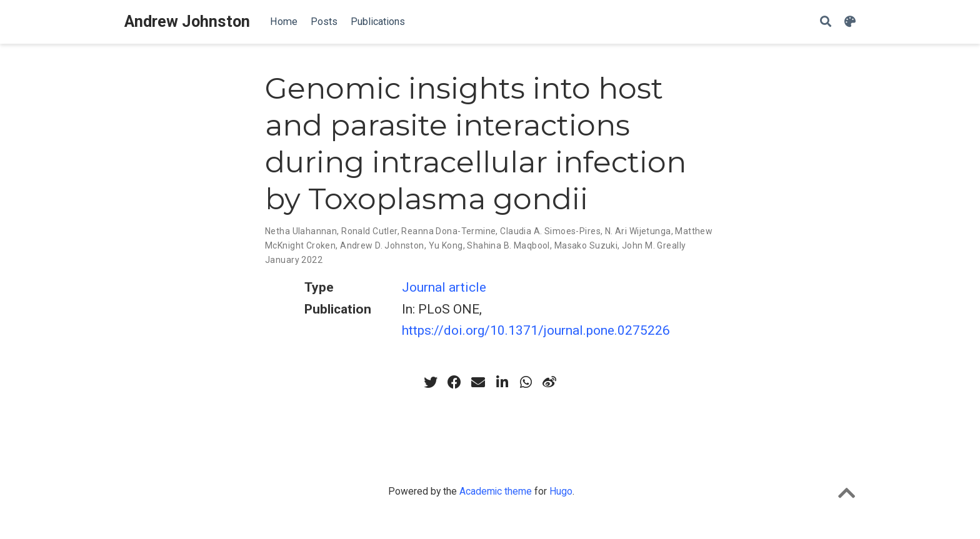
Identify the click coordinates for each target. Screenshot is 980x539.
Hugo (561, 491)
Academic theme (496, 491)
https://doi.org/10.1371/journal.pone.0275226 (536, 330)
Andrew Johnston (187, 22)
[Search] (826, 22)
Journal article (444, 287)
